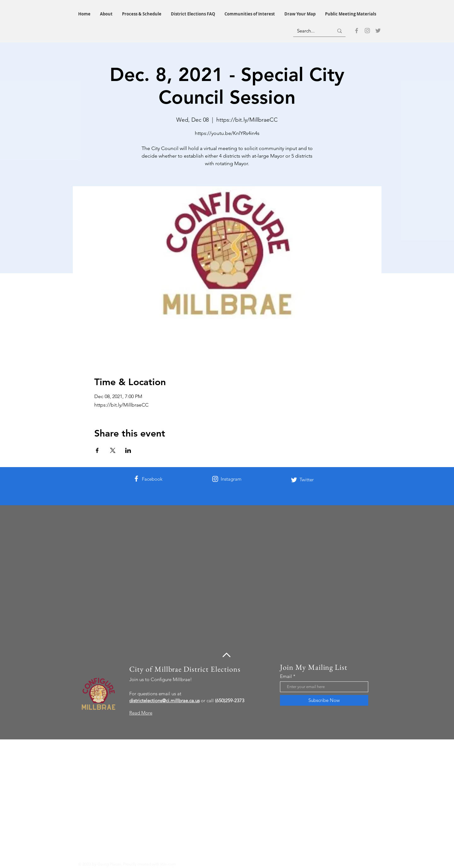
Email (286, 676)
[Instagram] (367, 31)
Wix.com (168, 864)
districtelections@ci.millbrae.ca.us (164, 700)
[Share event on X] (113, 450)
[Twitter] (378, 31)
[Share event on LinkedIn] (128, 450)
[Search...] (311, 31)
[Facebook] (357, 31)
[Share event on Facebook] (97, 450)
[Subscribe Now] (324, 700)
